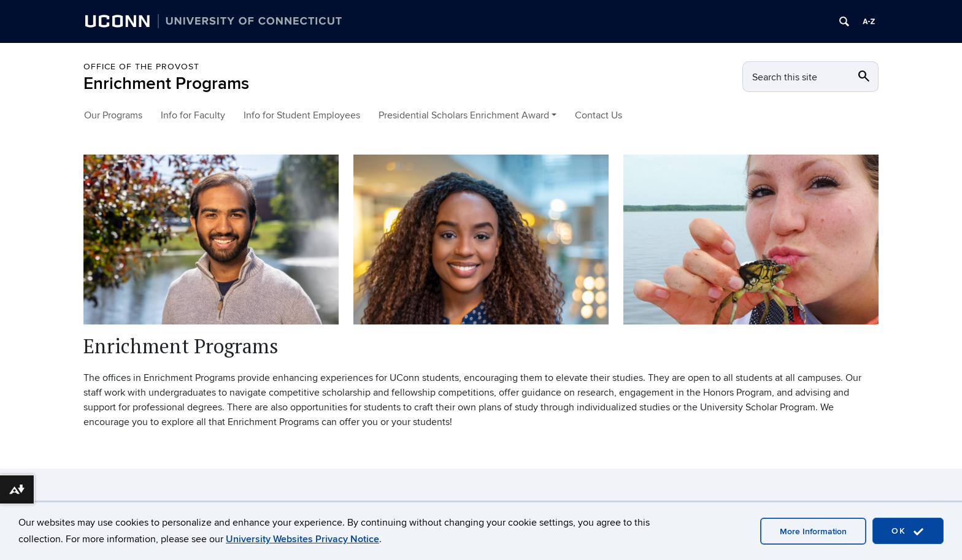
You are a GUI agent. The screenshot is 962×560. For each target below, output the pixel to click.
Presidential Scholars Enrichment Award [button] (464, 115)
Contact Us (598, 115)
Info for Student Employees (302, 115)
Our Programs (113, 115)
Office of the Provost (141, 67)
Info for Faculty (193, 115)
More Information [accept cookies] (813, 531)
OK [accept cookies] (908, 531)
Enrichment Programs (166, 84)
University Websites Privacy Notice (302, 539)
